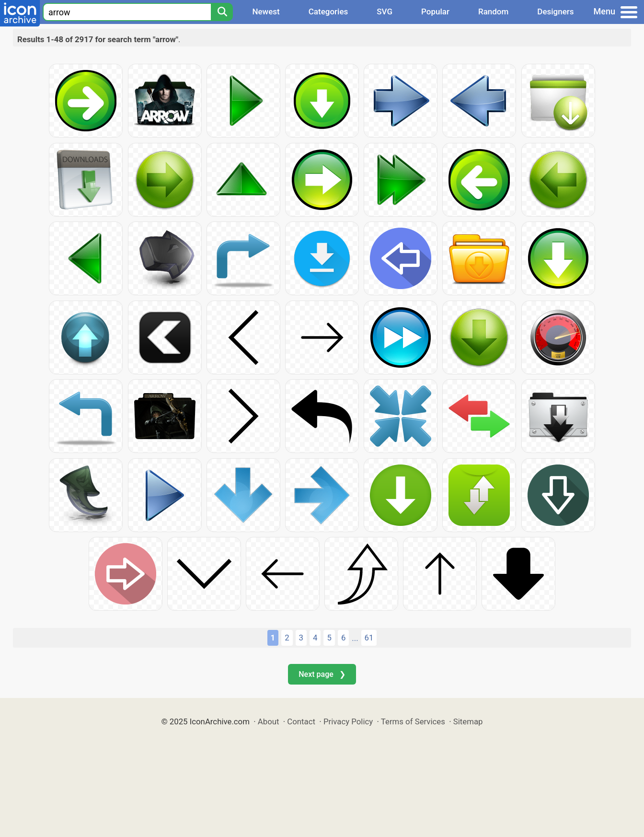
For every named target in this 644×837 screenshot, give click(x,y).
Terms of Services (413, 721)
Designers (555, 12)
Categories (328, 12)
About (269, 721)
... (355, 638)
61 (369, 638)
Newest (266, 12)
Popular (435, 12)
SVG (385, 12)
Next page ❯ (322, 674)
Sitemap (468, 721)
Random (493, 12)
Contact (301, 721)
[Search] (222, 12)
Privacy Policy (348, 721)
